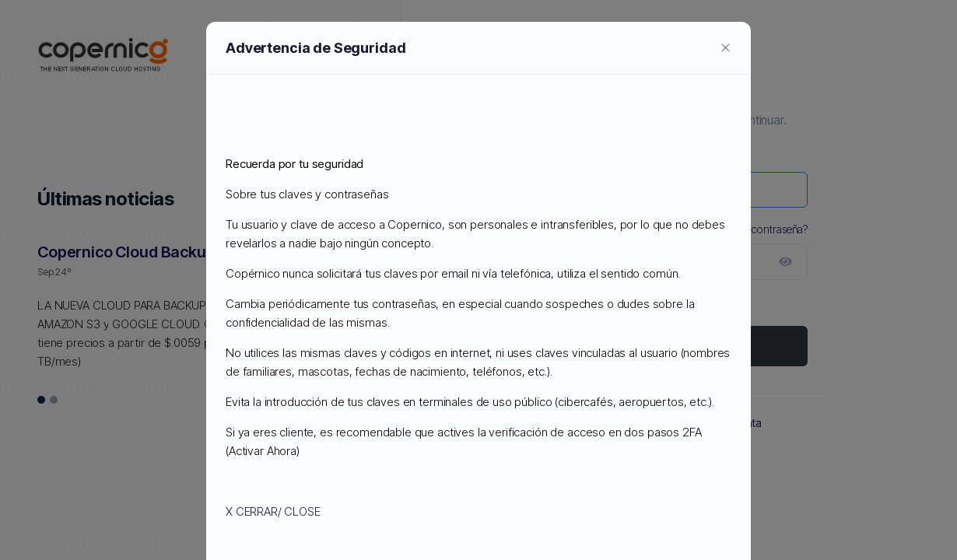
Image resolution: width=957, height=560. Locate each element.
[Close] (726, 47)
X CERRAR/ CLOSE (273, 511)
